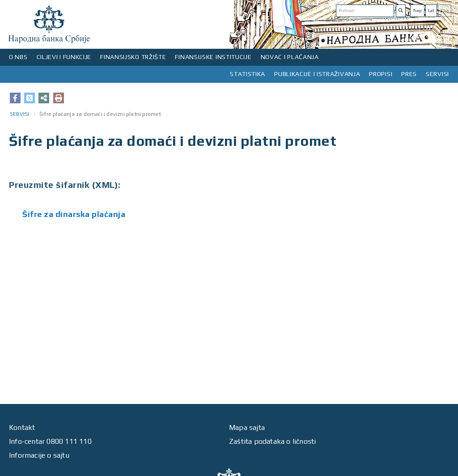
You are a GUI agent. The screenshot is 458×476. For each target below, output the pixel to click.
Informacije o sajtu (39, 455)
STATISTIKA (248, 74)
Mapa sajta (247, 427)
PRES (409, 74)
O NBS (18, 57)
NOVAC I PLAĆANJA (290, 57)
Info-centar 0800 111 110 (50, 441)
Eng (445, 11)
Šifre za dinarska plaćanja (74, 214)
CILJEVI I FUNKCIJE (64, 57)
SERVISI (437, 74)
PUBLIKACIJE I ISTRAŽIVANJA (317, 74)
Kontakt (22, 427)
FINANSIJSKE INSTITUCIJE (213, 57)
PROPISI (381, 74)
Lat (431, 11)
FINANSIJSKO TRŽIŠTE (133, 57)
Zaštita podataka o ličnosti (272, 441)
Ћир (417, 11)
